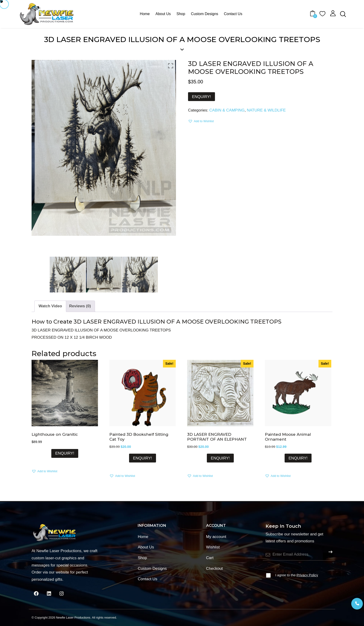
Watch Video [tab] (50, 306)
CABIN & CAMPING (227, 110)
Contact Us (233, 14)
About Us (163, 14)
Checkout (214, 569)
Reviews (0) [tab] (80, 306)
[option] (104, 148)
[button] (201, 121)
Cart (210, 558)
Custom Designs (204, 14)
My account (216, 537)
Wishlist (213, 547)
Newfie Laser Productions (73, 618)
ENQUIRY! (201, 97)
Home (145, 14)
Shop (181, 14)
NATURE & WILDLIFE (266, 110)
